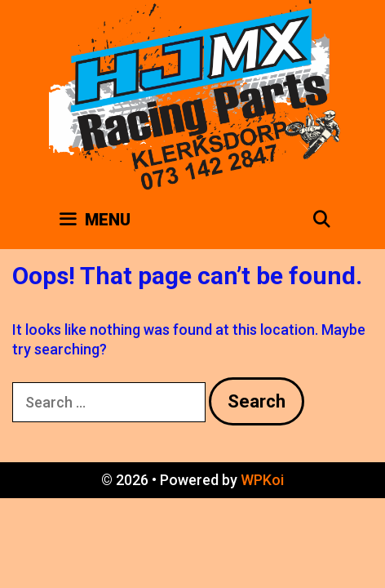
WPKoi (262, 480)
